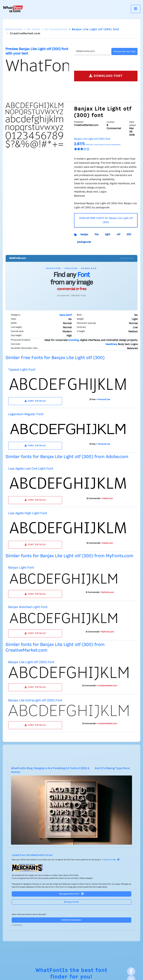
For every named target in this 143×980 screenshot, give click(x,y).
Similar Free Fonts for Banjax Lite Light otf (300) (55, 358)
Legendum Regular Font (26, 414)
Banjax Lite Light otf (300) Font (31, 662)
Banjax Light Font (21, 568)
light (108, 235)
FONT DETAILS (35, 401)
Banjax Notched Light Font (28, 607)
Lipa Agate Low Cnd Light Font (31, 469)
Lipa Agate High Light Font (28, 513)
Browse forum (71, 902)
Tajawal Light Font (22, 370)
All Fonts (33, 30)
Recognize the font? (71, 894)
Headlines (111, 344)
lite (97, 235)
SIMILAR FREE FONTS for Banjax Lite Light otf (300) (106, 220)
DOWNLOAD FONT (106, 76)
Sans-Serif (66, 315)
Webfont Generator (71, 920)
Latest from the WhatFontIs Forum (32, 855)
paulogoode (84, 242)
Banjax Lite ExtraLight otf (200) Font (35, 700)
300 (129, 235)
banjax (84, 235)
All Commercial (56, 30)
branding (73, 340)
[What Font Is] (13, 9)
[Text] (92, 51)
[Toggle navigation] (136, 9)
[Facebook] (131, 971)
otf (118, 235)
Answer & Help (112, 860)
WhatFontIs (14, 30)
